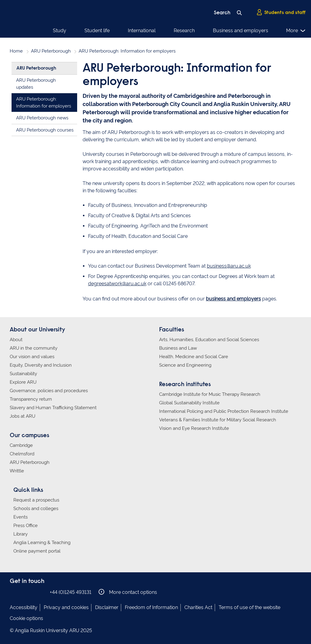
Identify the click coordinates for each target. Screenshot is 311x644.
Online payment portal (37, 551)
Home (16, 51)
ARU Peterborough (51, 51)
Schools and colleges (36, 509)
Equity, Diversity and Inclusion (41, 365)
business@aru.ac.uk (229, 266)
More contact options (128, 592)
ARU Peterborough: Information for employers (44, 103)
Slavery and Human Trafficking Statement (53, 408)
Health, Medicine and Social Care (194, 357)
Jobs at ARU (22, 416)
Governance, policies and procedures (49, 391)
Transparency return (31, 399)
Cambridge (21, 445)
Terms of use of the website (249, 607)
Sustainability (23, 374)
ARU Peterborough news (42, 118)
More (296, 31)
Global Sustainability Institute (189, 403)
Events (21, 517)
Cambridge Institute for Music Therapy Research (210, 394)
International (142, 31)
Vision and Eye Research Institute (194, 428)
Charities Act (198, 607)
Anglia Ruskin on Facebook (14, 592)
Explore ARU (23, 382)
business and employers (233, 299)
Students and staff (281, 12)
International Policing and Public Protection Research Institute (224, 411)
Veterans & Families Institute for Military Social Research (218, 420)
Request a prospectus (36, 500)
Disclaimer (107, 607)
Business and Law (178, 348)
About (16, 340)
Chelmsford (22, 454)
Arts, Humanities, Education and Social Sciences (209, 340)
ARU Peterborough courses (45, 130)
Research (184, 31)
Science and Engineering (185, 365)
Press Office (26, 526)
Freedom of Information (151, 607)
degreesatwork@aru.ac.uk (117, 284)
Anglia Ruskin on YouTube (41, 592)
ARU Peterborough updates (36, 84)
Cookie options (26, 618)
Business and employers (241, 31)
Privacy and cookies (66, 607)
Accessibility (24, 607)
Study (60, 31)
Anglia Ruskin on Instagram (23, 592)
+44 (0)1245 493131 (71, 592)
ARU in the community (34, 348)
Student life (97, 31)
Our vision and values (32, 357)
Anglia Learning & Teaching (42, 543)
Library (21, 534)
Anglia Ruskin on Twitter (32, 592)
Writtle (17, 471)
